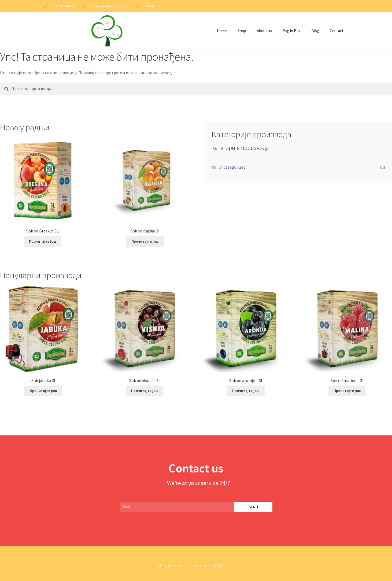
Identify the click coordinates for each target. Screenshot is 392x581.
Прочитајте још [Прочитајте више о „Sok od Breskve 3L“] (42, 241)
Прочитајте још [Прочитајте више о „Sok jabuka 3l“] (43, 391)
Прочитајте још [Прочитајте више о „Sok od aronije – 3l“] (246, 391)
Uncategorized (232, 167)
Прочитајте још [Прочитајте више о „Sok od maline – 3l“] (347, 391)
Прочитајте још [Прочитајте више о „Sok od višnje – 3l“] (145, 391)
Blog (315, 31)
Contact (337, 31)
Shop (242, 31)
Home (222, 31)
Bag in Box (292, 31)
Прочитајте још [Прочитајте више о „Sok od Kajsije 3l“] (145, 241)
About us (264, 31)
